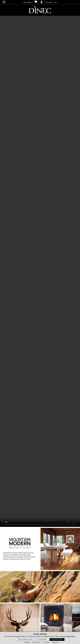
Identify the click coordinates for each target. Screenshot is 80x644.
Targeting (26, 642)
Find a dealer (27, 2)
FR (56, 2)
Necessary (54, 642)
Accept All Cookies (57, 640)
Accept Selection (42, 640)
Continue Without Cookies (25, 640)
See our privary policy (68, 636)
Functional (45, 642)
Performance (35, 642)
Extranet (49, 2)
